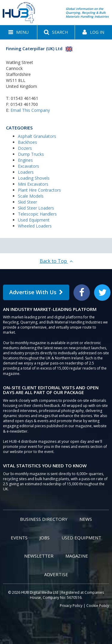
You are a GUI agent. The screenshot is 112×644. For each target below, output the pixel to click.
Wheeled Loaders (35, 226)
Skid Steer (27, 202)
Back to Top (56, 261)
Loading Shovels (34, 178)
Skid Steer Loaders (36, 208)
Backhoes (27, 142)
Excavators (29, 166)
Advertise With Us (36, 292)
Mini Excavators (33, 184)
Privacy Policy (71, 606)
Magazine (77, 556)
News (86, 519)
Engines (25, 160)
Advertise (56, 574)
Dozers (25, 148)
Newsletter (39, 556)
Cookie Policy (98, 606)
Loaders (26, 172)
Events (19, 538)
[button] (19, 32)
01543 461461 (24, 98)
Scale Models (31, 196)
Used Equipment (34, 220)
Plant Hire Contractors (39, 190)
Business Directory (44, 519)
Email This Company (30, 110)
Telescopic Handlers (37, 214)
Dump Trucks (31, 154)
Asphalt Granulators (37, 136)
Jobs (45, 538)
